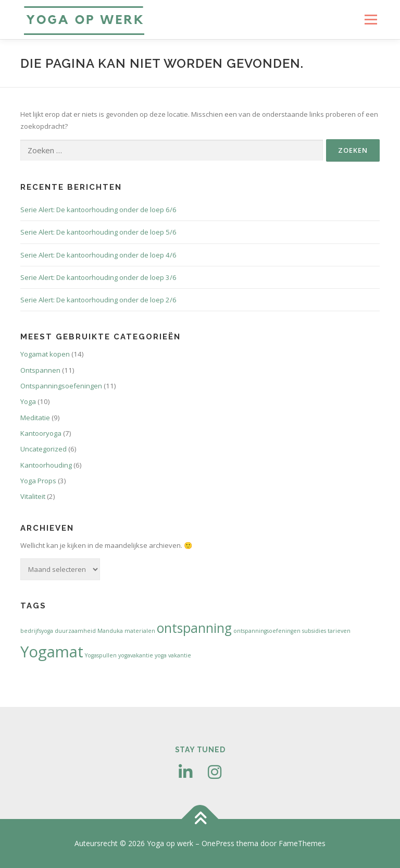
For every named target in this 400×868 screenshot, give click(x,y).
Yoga (28, 401)
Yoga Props (38, 481)
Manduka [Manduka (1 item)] (110, 631)
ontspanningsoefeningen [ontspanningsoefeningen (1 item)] (267, 631)
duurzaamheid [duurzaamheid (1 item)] (75, 631)
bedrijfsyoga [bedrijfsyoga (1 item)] (37, 631)
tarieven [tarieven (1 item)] (339, 631)
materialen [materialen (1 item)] (140, 631)
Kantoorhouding (46, 465)
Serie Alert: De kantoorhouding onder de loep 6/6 (98, 210)
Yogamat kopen (45, 354)
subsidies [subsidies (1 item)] (314, 631)
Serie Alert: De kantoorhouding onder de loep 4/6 (98, 255)
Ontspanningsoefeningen (61, 386)
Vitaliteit (33, 496)
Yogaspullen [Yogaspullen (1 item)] (101, 655)
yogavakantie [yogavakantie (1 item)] (136, 655)
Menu (371, 19)
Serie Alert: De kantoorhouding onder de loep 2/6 (98, 300)
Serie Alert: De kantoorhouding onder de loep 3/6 (98, 277)
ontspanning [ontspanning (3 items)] (194, 628)
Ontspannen (40, 370)
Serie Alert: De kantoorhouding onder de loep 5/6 (98, 232)
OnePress (218, 843)
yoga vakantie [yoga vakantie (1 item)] (173, 655)
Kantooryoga (41, 433)
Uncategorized (43, 449)
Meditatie (35, 418)
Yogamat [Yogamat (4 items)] (52, 652)
